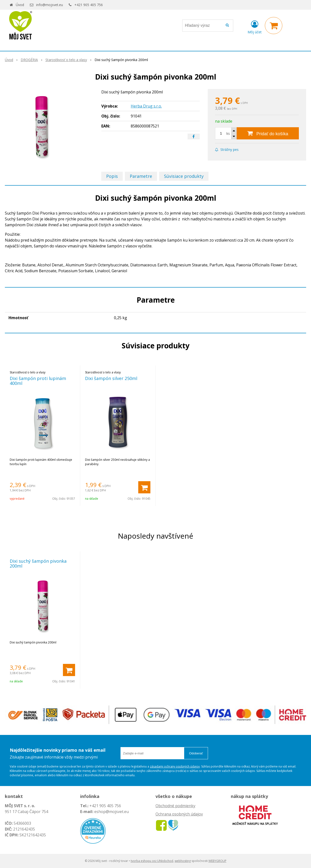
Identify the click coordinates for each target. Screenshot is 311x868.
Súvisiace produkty (184, 176)
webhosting (183, 861)
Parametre (141, 176)
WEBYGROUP (217, 861)
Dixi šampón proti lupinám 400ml (38, 381)
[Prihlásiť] (255, 27)
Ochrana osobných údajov (179, 814)
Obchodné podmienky (175, 806)
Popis (112, 176)
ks (228, 133)
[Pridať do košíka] (268, 133)
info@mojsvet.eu (50, 5)
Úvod (20, 5)
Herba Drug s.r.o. (146, 106)
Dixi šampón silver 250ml (111, 378)
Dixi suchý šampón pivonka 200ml (38, 563)
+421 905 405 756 (89, 5)
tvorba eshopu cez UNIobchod (152, 861)
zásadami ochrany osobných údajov (175, 766)
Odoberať (196, 753)
